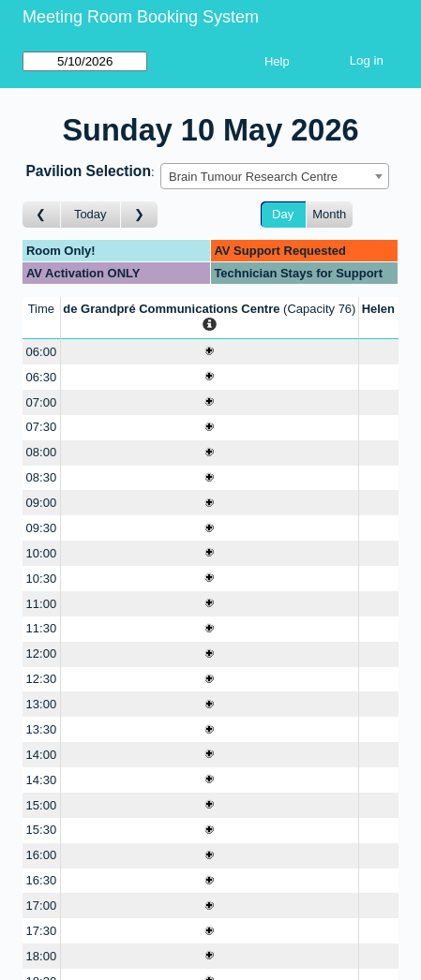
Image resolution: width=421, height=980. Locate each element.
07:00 (42, 402)
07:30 (42, 427)
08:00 (42, 452)
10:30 (42, 579)
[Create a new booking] (210, 352)
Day (283, 214)
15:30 (42, 830)
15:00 (42, 805)
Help (277, 61)
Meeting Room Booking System (141, 17)
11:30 (42, 628)
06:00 (42, 352)
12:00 (42, 653)
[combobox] (275, 176)
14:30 (42, 780)
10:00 (42, 553)
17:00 (42, 906)
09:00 (42, 503)
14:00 (42, 755)
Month (329, 214)
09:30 (42, 528)
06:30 (42, 377)
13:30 (42, 729)
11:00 (42, 604)
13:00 (42, 704)
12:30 (42, 679)
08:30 (42, 477)
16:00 (42, 855)
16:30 (42, 880)
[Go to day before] (42, 215)
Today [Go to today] (90, 214)
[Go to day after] (140, 215)
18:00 (42, 956)
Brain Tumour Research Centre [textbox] (253, 177)
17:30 (42, 931)
